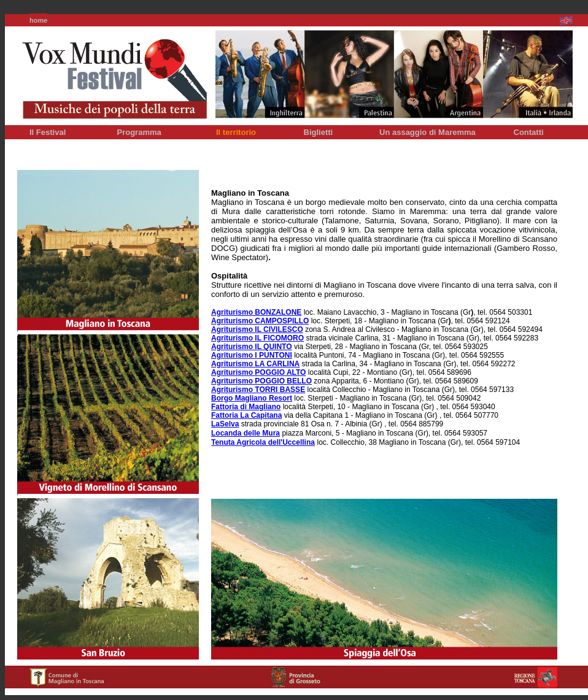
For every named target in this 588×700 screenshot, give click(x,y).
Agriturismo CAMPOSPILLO (260, 321)
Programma (139, 132)
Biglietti (319, 132)
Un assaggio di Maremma (427, 132)
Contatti (529, 132)
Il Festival (48, 132)
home (38, 20)
